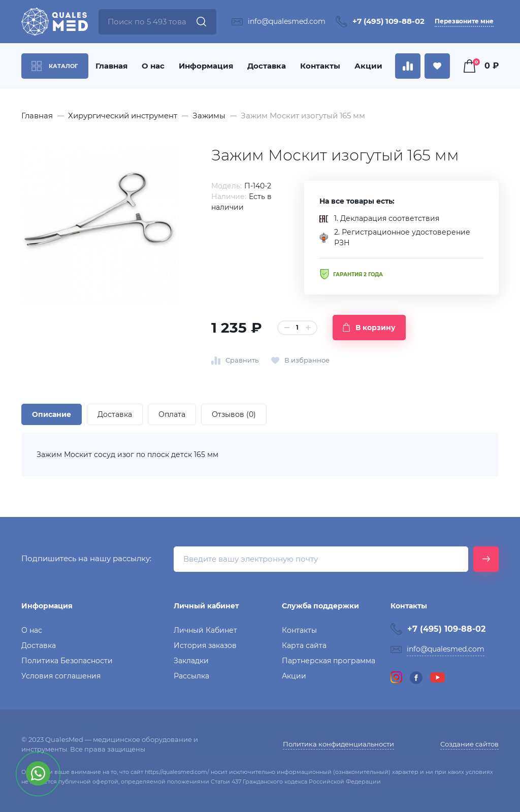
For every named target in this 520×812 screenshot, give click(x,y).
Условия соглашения (61, 676)
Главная (111, 66)
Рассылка (191, 676)
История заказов (205, 645)
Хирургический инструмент (123, 116)
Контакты (320, 66)
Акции (368, 66)
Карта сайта (304, 645)
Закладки (191, 661)
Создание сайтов (469, 744)
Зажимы (209, 116)
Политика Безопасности (67, 661)
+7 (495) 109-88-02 (388, 21)
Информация (206, 66)
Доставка (267, 66)
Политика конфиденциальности (338, 744)
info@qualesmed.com (287, 21)
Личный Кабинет (205, 630)
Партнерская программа (329, 661)
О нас (153, 66)
